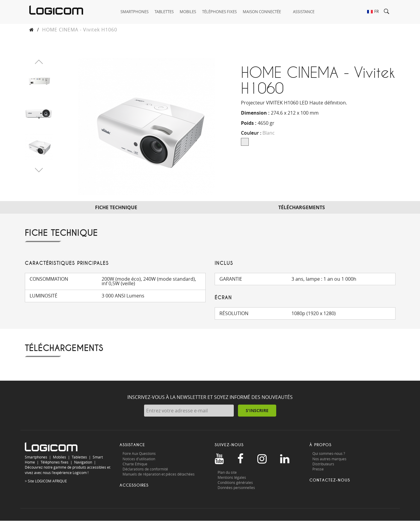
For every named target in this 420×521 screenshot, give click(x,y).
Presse (318, 469)
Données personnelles (236, 487)
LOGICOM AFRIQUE (51, 481)
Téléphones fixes (55, 462)
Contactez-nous (330, 480)
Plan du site (227, 472)
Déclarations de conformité (145, 469)
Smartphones (36, 457)
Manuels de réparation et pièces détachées (159, 474)
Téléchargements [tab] (302, 207)
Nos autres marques (329, 459)
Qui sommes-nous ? (329, 454)
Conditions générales (235, 482)
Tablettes (79, 457)
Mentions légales (232, 477)
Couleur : (258, 133)
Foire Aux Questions (139, 454)
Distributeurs (323, 464)
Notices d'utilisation (139, 459)
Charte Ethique (135, 464)
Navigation (83, 462)
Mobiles (59, 457)
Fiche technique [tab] (116, 207)
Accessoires (134, 485)
